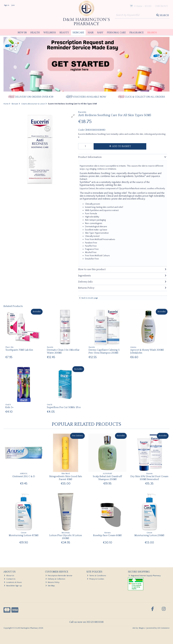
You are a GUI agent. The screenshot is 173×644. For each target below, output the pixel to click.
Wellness (50, 33)
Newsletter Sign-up (13, 586)
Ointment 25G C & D (24, 476)
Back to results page (90, 298)
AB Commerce (163, 628)
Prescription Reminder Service (59, 576)
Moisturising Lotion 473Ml (24, 535)
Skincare (78, 33)
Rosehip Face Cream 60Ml (107, 535)
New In (22, 33)
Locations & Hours (13, 582)
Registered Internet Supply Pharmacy (145, 576)
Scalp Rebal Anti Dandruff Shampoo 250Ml (107, 478)
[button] (73, 116)
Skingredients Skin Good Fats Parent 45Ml (66, 478)
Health (35, 33)
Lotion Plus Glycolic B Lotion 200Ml (66, 537)
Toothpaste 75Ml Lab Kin (19, 350)
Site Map (50, 586)
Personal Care (116, 33)
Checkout (161, 6)
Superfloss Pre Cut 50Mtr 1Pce (64, 407)
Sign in (7, 5)
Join (13, 5)
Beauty (64, 33)
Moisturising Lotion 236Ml (149, 535)
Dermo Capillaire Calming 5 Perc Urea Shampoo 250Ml (104, 351)
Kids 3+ (9, 407)
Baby (100, 33)
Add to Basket (120, 146)
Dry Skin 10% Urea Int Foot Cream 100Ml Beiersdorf (149, 478)
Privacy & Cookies (96, 579)
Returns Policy (52, 582)
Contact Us (10, 579)
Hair (91, 33)
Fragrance (137, 33)
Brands (152, 33)
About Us (9, 576)
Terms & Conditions (97, 576)
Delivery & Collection (55, 579)
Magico (142, 628)
